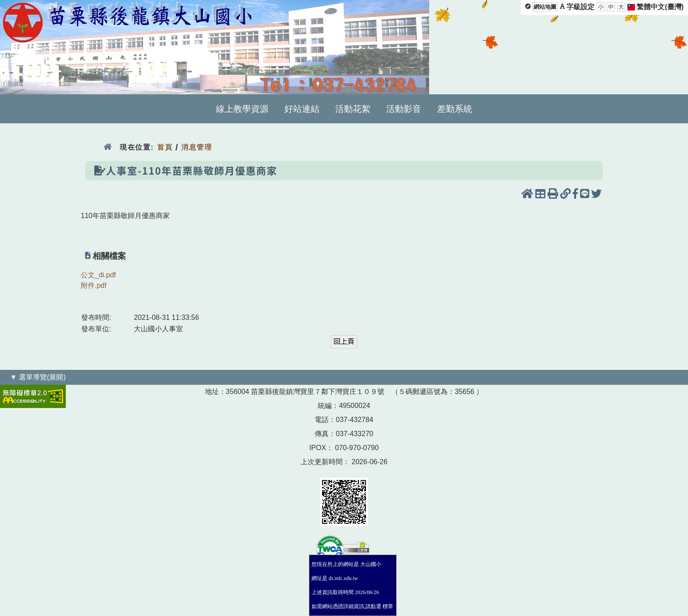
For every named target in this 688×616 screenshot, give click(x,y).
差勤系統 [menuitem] (455, 109)
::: (5, 377)
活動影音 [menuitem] (404, 109)
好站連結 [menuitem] (302, 109)
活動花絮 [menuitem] (353, 109)
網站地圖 (545, 7)
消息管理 (197, 147)
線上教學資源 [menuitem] (242, 109)
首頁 (165, 147)
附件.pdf (94, 285)
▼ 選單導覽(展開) (38, 377)
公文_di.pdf (98, 275)
